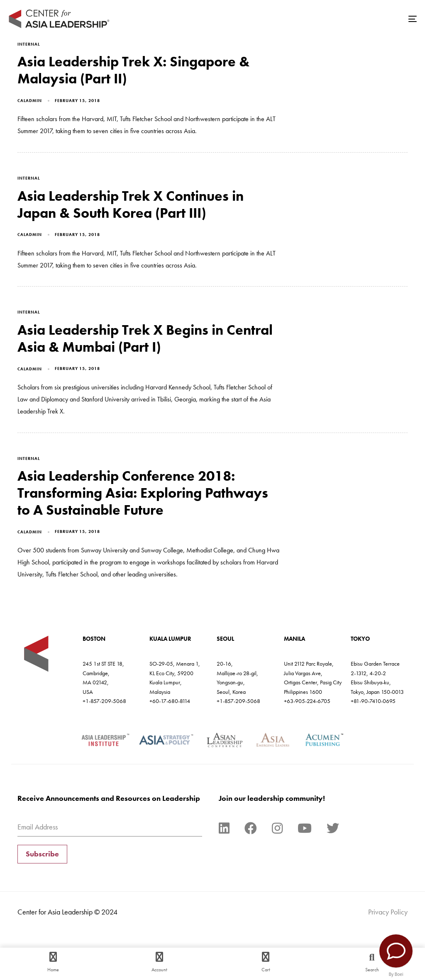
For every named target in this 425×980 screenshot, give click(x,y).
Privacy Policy (388, 912)
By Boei (396, 974)
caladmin (30, 101)
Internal (29, 44)
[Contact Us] (396, 951)
